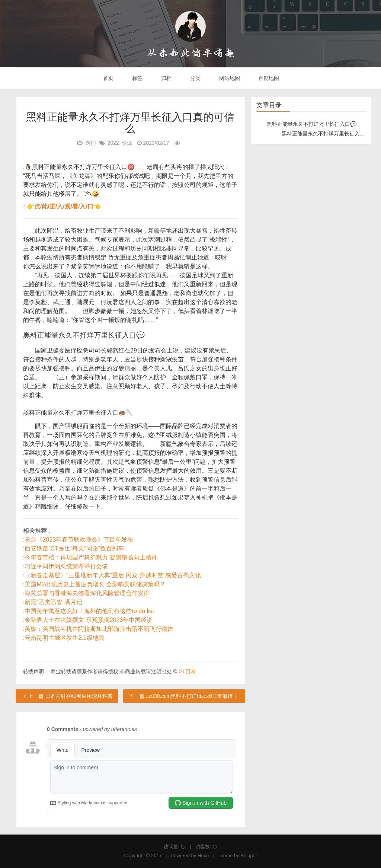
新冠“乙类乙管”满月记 (53, 602)
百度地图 (268, 78)
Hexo (203, 856)
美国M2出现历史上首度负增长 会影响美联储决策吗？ (95, 584)
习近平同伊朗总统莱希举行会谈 (66, 566)
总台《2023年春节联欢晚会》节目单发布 (79, 540)
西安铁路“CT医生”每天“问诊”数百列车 (74, 548)
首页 (108, 78)
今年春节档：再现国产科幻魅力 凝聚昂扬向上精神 (91, 557)
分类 (195, 78)
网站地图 (229, 78)
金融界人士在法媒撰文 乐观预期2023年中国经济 (89, 620)
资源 (127, 143)
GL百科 (187, 671)
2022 (113, 143)
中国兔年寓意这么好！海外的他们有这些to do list (89, 611)
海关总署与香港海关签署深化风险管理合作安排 (87, 593)
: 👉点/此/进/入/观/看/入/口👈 (62, 206)
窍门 (91, 143)
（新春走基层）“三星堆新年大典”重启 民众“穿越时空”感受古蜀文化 (113, 575)
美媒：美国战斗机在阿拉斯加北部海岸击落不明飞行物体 (99, 629)
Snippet (249, 856)
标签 (137, 78)
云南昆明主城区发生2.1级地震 (64, 638)
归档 (166, 78)
